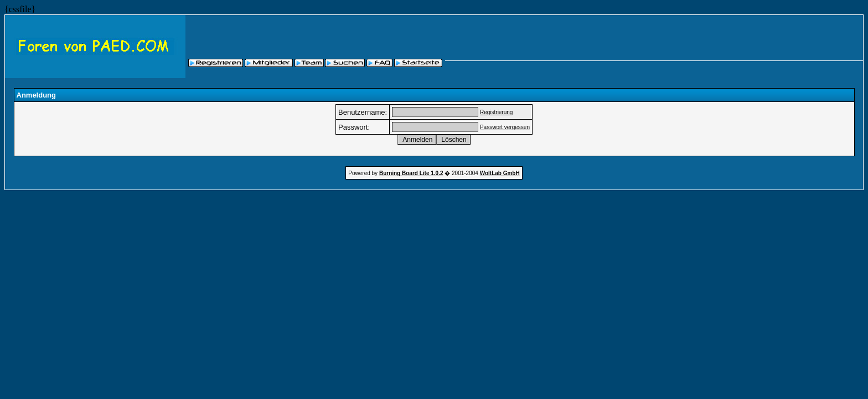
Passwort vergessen (505, 127)
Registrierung (496, 112)
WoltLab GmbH (500, 173)
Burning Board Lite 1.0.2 (411, 173)
